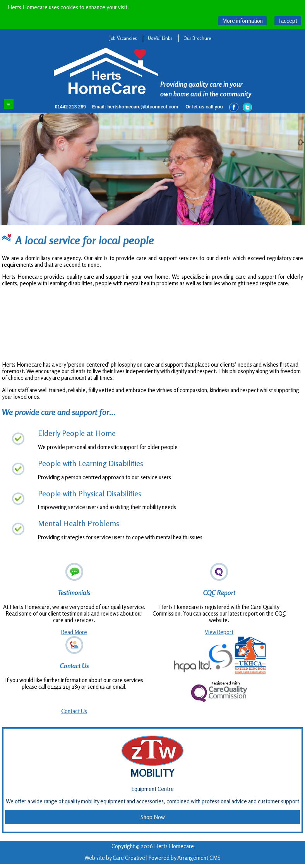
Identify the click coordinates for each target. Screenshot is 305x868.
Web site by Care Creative (115, 858)
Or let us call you (204, 107)
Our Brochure (197, 38)
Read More (74, 632)
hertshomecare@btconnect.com (143, 107)
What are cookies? (242, 21)
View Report (219, 632)
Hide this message (288, 21)
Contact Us (74, 711)
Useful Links (160, 38)
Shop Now (153, 817)
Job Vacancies (123, 38)
